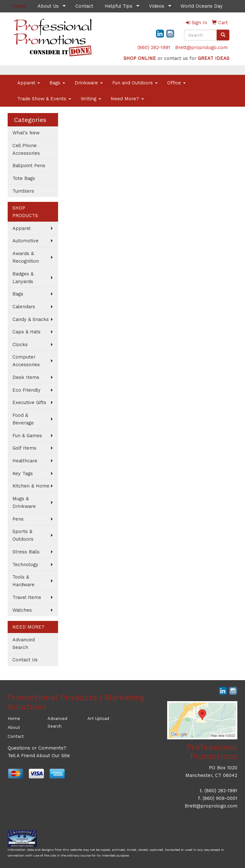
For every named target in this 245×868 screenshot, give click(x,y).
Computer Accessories (26, 361)
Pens (18, 519)
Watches (22, 610)
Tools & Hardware (23, 581)
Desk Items (26, 377)
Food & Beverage (23, 419)
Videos (157, 6)
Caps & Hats (26, 332)
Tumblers (23, 191)
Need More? (127, 99)
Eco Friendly (26, 390)
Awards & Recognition (26, 257)
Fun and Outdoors (135, 83)
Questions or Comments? (37, 748)
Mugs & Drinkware (24, 502)
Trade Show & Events (44, 99)
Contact (84, 6)
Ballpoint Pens (29, 166)
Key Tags (23, 473)
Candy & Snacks (31, 319)
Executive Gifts (29, 402)
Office (176, 83)
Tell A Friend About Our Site (39, 756)
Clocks (20, 345)
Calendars (24, 307)
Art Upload (98, 719)
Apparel (29, 83)
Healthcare (25, 461)
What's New (26, 133)
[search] (223, 35)
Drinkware (89, 83)
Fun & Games (27, 436)
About (14, 727)
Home (14, 719)
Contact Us (25, 660)
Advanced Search (24, 644)
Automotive (26, 241)
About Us (48, 6)
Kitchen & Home (31, 486)
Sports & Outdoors (23, 535)
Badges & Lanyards (23, 278)
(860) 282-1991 (154, 47)
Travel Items (27, 597)
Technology (25, 565)
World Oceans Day (202, 6)
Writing (91, 99)
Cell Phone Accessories (26, 149)
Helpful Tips (119, 6)
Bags (57, 83)
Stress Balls (26, 552)
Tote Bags (24, 178)
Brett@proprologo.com (201, 47)
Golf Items (24, 448)
